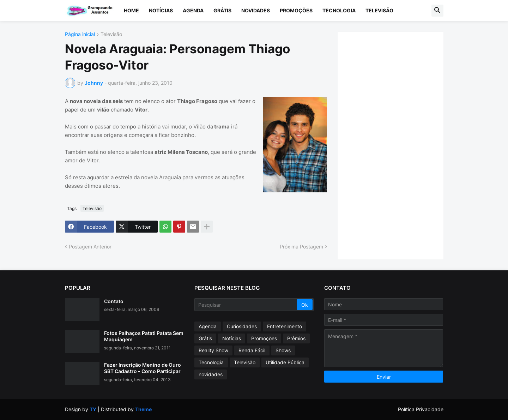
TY (93, 409)
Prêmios (296, 338)
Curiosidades (242, 326)
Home (131, 10)
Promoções (296, 10)
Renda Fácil (252, 350)
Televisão (379, 10)
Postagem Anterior (90, 247)
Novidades (256, 10)
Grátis (222, 10)
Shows (283, 350)
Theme (143, 409)
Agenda (193, 10)
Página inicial (80, 34)
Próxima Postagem (301, 247)
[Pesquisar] (246, 305)
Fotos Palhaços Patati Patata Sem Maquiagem (144, 336)
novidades (211, 374)
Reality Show (213, 350)
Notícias (161, 10)
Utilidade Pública (285, 362)
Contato (114, 301)
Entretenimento (285, 326)
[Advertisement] (398, 145)
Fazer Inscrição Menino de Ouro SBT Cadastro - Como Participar (143, 368)
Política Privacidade (421, 409)
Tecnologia (339, 10)
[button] (437, 11)
